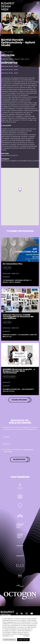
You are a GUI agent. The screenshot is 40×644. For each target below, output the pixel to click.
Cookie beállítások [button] (9, 640)
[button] (20, 190)
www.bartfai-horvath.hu (10, 155)
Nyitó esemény (9, 377)
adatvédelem (18, 636)
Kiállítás (7, 268)
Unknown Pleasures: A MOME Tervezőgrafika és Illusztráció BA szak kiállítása (18, 317)
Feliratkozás (19, 459)
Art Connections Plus (13, 264)
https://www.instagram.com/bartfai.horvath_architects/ (21, 161)
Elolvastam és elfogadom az (18, 450)
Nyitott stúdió (7, 52)
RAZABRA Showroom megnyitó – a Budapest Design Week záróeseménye (19, 371)
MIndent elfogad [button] (23, 640)
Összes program (19, 400)
